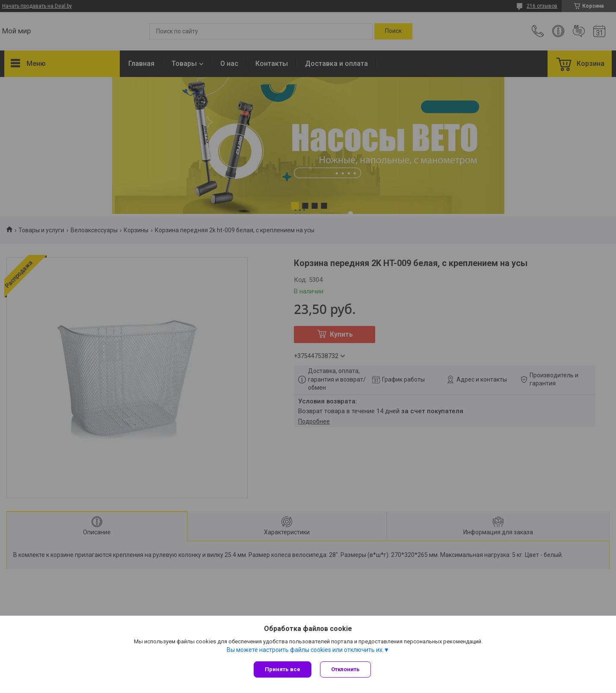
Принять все (283, 669)
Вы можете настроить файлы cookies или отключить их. (305, 650)
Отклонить (345, 669)
